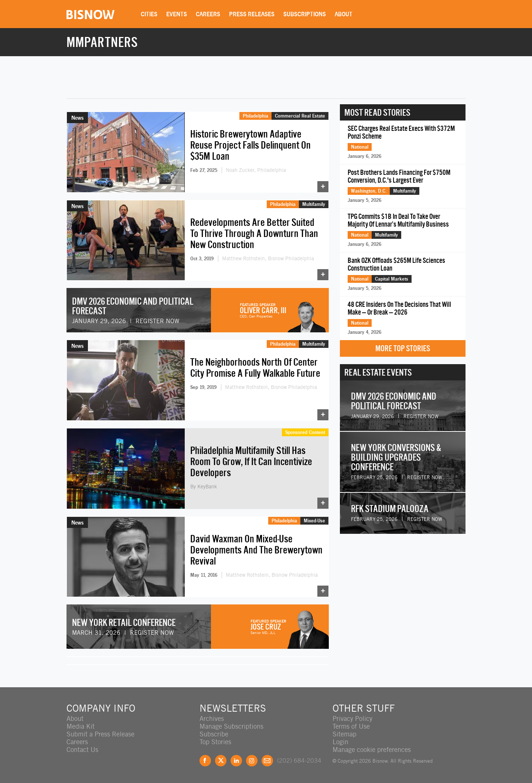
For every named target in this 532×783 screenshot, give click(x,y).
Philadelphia (255, 116)
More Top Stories (403, 348)
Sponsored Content (305, 432)
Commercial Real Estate (300, 116)
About (344, 14)
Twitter (221, 761)
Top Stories (215, 742)
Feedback (267, 761)
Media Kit (81, 726)
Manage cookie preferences (372, 750)
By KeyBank (204, 487)
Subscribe (214, 734)
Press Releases (252, 14)
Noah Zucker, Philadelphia (256, 170)
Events (177, 14)
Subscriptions (305, 14)
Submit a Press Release (100, 734)
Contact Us (82, 750)
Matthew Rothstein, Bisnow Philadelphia (268, 258)
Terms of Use (351, 726)
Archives (212, 718)
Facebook (205, 761)
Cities (149, 14)
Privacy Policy (352, 718)
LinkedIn (236, 761)
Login (340, 742)
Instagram (252, 761)
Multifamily (314, 204)
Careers (208, 14)
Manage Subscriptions (231, 726)
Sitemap (345, 734)
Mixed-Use (314, 521)
